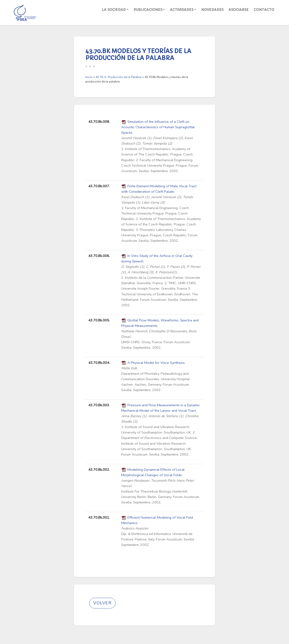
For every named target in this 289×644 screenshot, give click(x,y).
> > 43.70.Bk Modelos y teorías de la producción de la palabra (137, 79)
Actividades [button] (182, 10)
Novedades (212, 10)
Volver (102, 603)
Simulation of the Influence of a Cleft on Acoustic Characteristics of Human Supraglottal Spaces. (158, 127)
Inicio (89, 77)
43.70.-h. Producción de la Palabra (119, 77)
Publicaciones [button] (148, 10)
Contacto (264, 10)
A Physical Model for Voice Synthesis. (156, 363)
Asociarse (239, 10)
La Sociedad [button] (114, 10)
